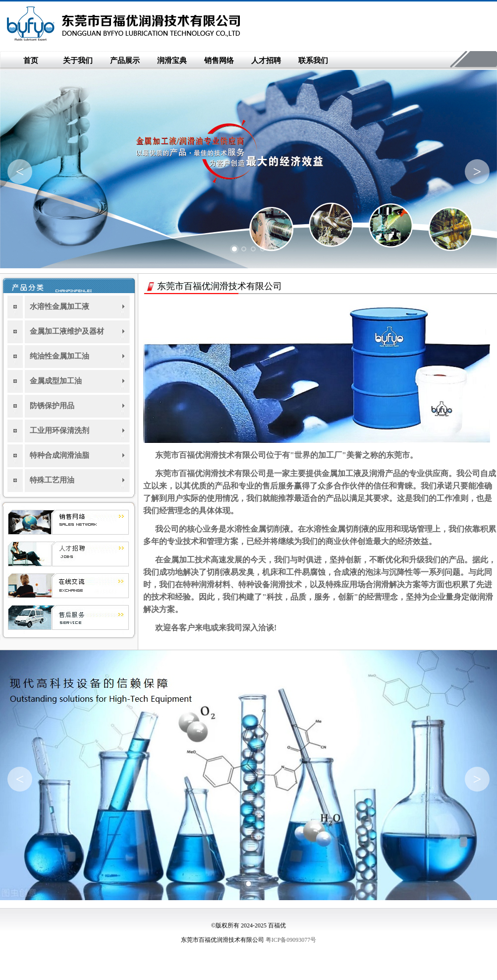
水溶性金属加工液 (59, 306)
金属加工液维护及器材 (67, 331)
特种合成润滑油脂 (59, 455)
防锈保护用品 (52, 406)
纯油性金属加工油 (59, 356)
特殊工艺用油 (52, 480)
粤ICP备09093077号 (291, 940)
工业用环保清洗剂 (59, 430)
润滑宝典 (172, 61)
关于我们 (78, 61)
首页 (31, 61)
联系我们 (313, 61)
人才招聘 (266, 61)
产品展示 (125, 61)
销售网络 (219, 61)
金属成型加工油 (56, 381)
